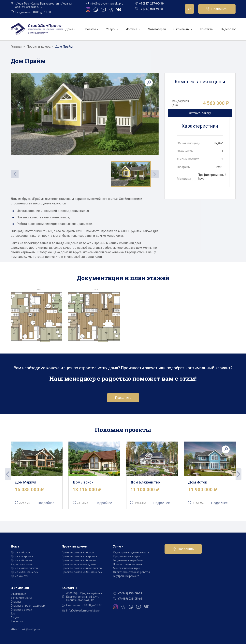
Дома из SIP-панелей (25, 572)
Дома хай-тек (20, 576)
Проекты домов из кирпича (79, 556)
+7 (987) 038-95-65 (151, 9)
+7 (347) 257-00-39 (151, 4)
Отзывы (16, 602)
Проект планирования (127, 564)
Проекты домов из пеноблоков (82, 568)
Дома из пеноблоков (24, 568)
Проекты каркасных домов (79, 564)
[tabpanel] (37, 475)
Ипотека (133, 29)
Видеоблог (228, 29)
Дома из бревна (21, 560)
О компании (183, 29)
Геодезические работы (128, 560)
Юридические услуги (127, 556)
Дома (71, 29)
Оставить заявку (200, 113)
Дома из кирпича (22, 556)
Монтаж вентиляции (127, 568)
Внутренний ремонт (126, 576)
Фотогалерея (157, 29)
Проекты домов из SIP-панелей (82, 572)
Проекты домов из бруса (78, 552)
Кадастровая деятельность (131, 552)
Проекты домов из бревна (79, 560)
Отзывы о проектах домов (28, 606)
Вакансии (17, 621)
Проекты (91, 29)
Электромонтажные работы (131, 572)
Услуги (112, 29)
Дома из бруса (20, 552)
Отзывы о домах (21, 610)
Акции (15, 617)
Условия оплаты (21, 598)
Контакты (207, 29)
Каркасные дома (22, 564)
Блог (14, 613)
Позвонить (219, 9)
